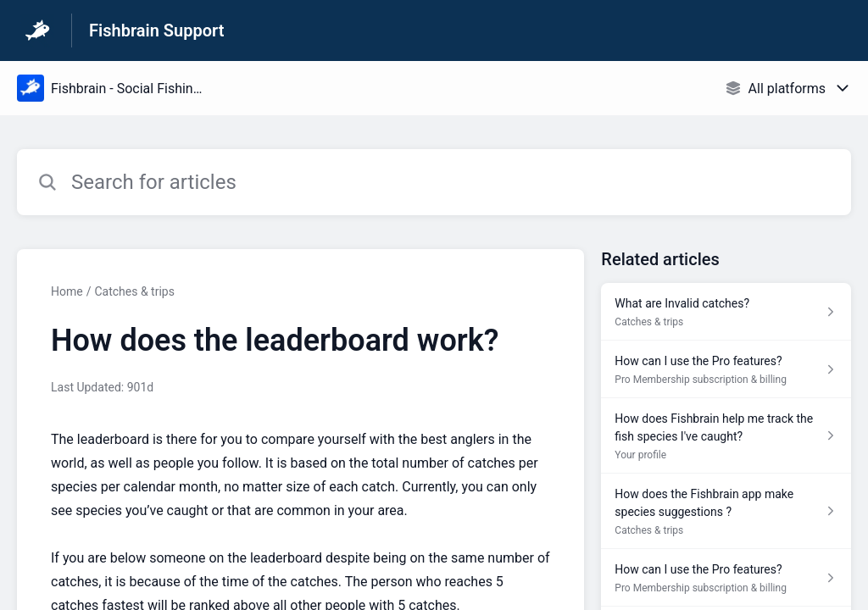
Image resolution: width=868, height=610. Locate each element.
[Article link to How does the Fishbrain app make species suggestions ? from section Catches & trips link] (726, 511)
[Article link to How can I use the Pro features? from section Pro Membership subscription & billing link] (726, 369)
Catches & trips (134, 291)
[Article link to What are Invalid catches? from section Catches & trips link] (726, 312)
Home (67, 291)
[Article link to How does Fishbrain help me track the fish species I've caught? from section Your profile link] (726, 436)
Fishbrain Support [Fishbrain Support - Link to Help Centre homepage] (156, 30)
